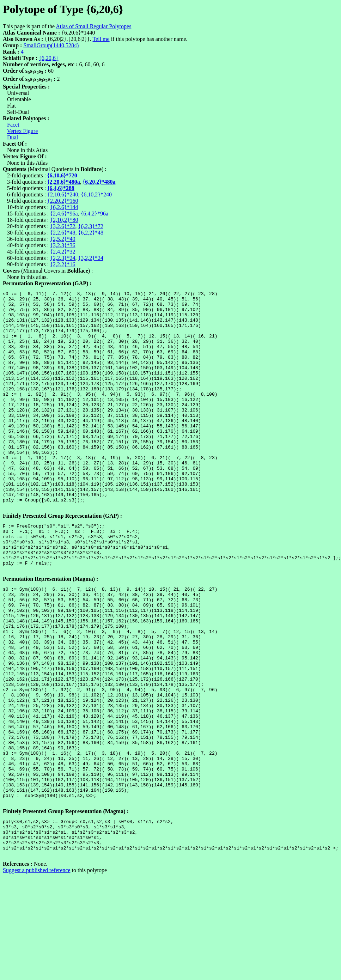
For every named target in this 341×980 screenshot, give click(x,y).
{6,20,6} (48, 58)
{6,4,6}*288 (61, 188)
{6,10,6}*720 (62, 175)
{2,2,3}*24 (63, 258)
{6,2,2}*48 (91, 233)
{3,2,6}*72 (63, 226)
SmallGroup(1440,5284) (51, 45)
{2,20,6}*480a (64, 182)
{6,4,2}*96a (95, 214)
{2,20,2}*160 (63, 201)
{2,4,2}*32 (63, 252)
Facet (13, 125)
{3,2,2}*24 (91, 258)
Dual (13, 137)
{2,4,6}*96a (64, 214)
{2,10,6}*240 (63, 194)
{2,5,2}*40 (63, 239)
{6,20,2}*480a (99, 182)
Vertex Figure (23, 131)
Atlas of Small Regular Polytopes (93, 26)
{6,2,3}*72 (91, 226)
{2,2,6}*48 (63, 233)
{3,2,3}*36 (63, 245)
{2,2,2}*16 (63, 264)
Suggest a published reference (36, 974)
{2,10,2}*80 (64, 220)
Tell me (101, 39)
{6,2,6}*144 (64, 207)
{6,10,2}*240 (96, 194)
